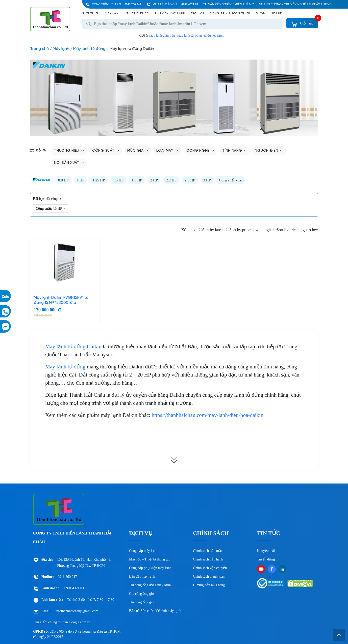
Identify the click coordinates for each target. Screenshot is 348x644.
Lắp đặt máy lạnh (142, 576)
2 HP (154, 180)
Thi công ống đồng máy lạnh (150, 585)
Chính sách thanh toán (209, 576)
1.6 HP (137, 180)
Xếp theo (189, 230)
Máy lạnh (113, 14)
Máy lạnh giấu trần (162, 35)
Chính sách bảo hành (208, 559)
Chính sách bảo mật (207, 551)
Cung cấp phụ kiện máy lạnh (150, 568)
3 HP (207, 180)
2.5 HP (190, 180)
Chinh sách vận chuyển (210, 568)
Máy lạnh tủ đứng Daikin (73, 346)
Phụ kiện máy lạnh (170, 14)
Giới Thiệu (91, 14)
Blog (260, 14)
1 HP (81, 180)
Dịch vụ (197, 14)
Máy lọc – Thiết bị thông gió (150, 559)
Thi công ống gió (141, 602)
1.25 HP (99, 180)
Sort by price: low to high (248, 230)
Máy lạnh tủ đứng (190, 35)
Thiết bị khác (138, 14)
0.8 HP (63, 180)
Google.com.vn (80, 622)
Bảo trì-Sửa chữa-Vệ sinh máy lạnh (155, 611)
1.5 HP (118, 180)
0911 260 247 (133, 4)
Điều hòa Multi (214, 35)
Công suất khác (231, 180)
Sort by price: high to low (296, 230)
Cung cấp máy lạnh (143, 551)
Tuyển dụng (266, 559)
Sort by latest (211, 230)
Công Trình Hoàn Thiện (230, 14)
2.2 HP (171, 180)
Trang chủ (39, 49)
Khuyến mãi (266, 551)
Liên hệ (276, 14)
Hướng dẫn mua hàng (209, 585)
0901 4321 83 (190, 4)
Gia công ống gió (141, 594)
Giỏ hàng (302, 23)
